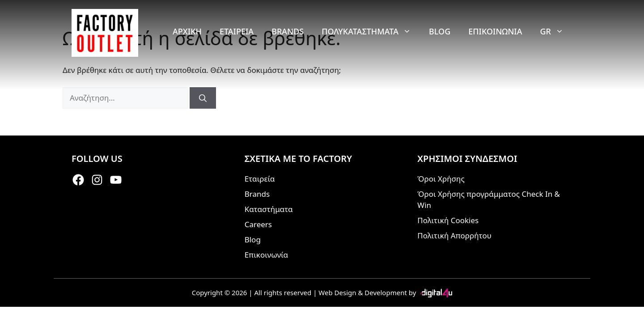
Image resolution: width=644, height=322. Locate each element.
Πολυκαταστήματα (371, 31)
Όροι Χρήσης (441, 179)
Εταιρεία (237, 31)
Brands (288, 31)
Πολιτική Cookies (448, 220)
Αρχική (187, 31)
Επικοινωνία (495, 31)
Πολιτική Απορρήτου (454, 235)
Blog (440, 31)
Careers (258, 224)
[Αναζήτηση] (203, 98)
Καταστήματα (269, 209)
